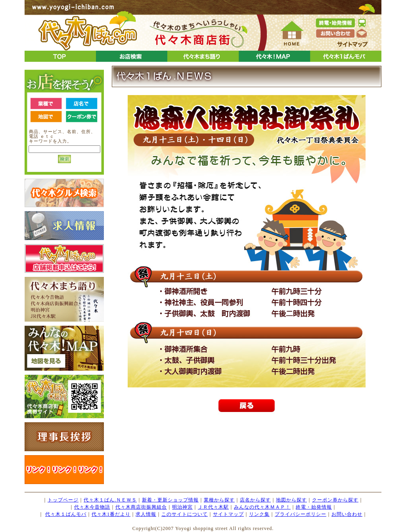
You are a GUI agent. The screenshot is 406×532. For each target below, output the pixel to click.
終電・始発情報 (314, 507)
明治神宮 (182, 507)
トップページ (63, 500)
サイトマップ (228, 514)
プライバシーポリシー (301, 514)
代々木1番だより (111, 514)
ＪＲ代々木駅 (213, 507)
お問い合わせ (347, 514)
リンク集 (259, 514)
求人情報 (146, 514)
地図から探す (291, 500)
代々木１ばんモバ (66, 514)
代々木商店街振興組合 (141, 507)
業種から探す (219, 500)
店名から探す (255, 500)
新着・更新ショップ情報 (170, 500)
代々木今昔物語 (92, 507)
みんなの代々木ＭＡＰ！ (262, 507)
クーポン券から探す (335, 500)
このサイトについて (185, 514)
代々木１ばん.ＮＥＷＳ (110, 500)
